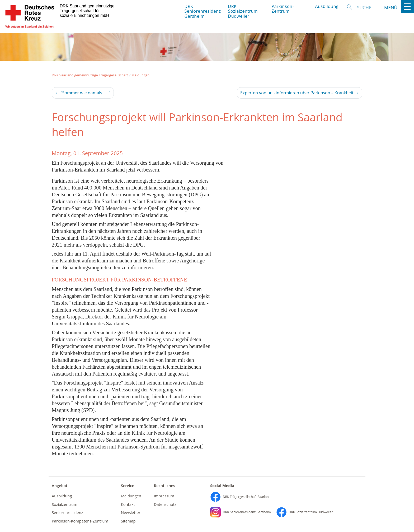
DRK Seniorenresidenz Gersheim (202, 11)
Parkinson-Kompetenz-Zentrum (80, 521)
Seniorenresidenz (67, 512)
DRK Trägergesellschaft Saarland (240, 497)
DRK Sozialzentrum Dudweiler (243, 11)
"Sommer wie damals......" (83, 93)
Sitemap (128, 521)
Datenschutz (165, 504)
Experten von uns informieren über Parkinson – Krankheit (300, 93)
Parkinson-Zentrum (283, 9)
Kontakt (128, 504)
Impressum (164, 496)
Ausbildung (327, 6)
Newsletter (131, 512)
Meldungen (141, 75)
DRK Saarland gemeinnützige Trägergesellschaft (90, 75)
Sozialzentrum (65, 504)
